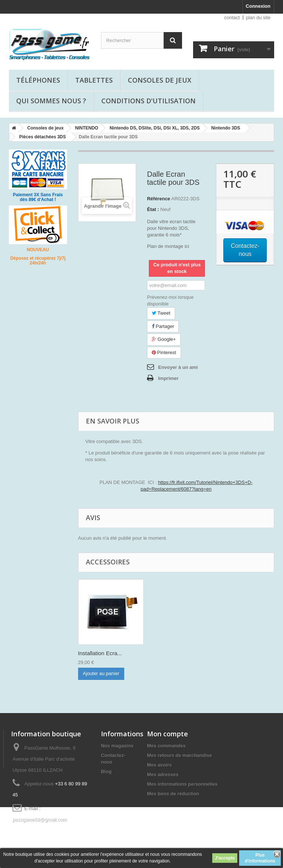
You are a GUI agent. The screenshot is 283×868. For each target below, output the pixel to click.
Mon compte (167, 734)
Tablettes (94, 80)
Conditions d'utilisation (149, 101)
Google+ (164, 339)
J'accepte (225, 858)
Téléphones (38, 80)
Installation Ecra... (100, 653)
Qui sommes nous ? (51, 101)
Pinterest (164, 352)
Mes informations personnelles (182, 784)
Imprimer (168, 378)
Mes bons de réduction (173, 794)
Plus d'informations (260, 858)
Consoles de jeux (160, 80)
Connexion (258, 6)
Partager (163, 326)
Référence (159, 199)
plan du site (258, 18)
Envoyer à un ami (178, 367)
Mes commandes (166, 746)
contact (232, 18)
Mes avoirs (159, 765)
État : (153, 209)
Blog (106, 772)
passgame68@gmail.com (40, 819)
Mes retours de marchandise (179, 755)
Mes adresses (163, 774)
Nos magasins (117, 746)
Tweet (161, 313)
